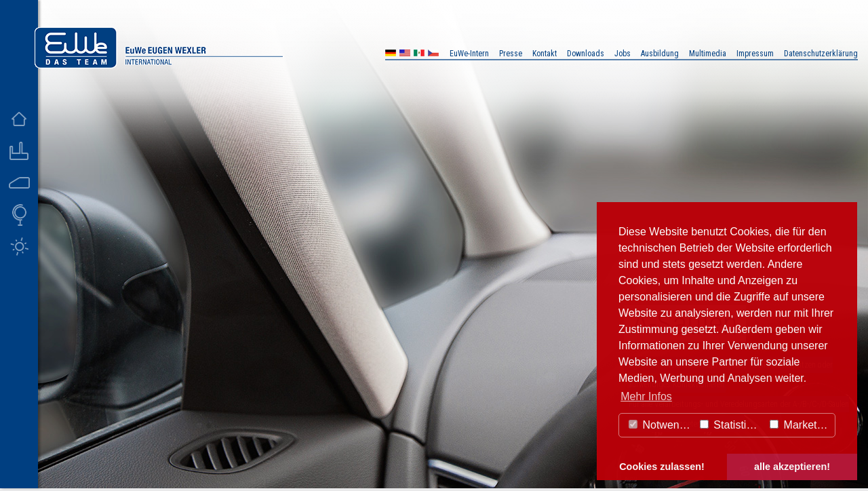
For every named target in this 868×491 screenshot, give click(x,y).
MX (419, 55)
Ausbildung (660, 54)
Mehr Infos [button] (646, 396)
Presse (511, 54)
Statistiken (732, 425)
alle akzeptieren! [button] (792, 467)
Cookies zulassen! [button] (662, 467)
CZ (433, 55)
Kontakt (545, 54)
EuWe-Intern (469, 54)
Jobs (623, 54)
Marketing (801, 425)
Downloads (586, 54)
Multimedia (708, 54)
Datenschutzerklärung (821, 54)
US (405, 55)
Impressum (755, 54)
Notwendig (661, 425)
